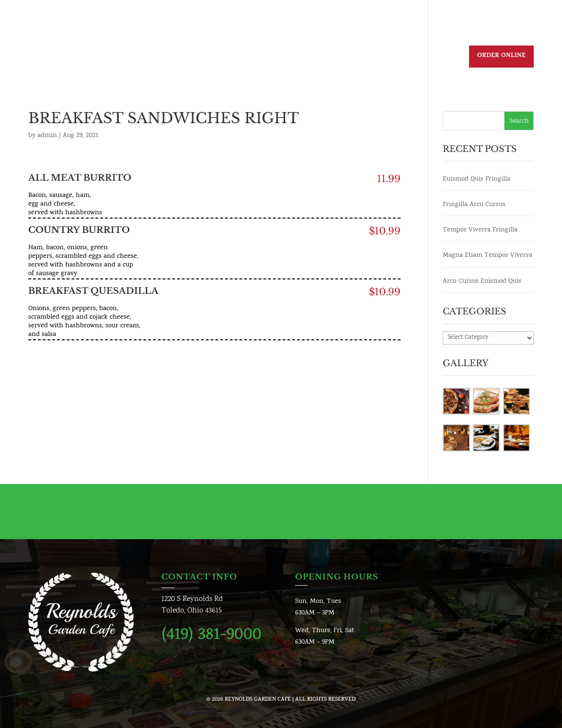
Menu (275, 57)
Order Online (501, 56)
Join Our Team (322, 57)
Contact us (380, 57)
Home (181, 57)
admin (47, 136)
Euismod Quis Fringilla (476, 179)
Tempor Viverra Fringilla (480, 230)
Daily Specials (228, 57)
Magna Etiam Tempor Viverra (487, 256)
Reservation (434, 57)
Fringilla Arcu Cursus (474, 205)
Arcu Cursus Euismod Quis (482, 282)
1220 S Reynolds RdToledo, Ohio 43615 (192, 605)
